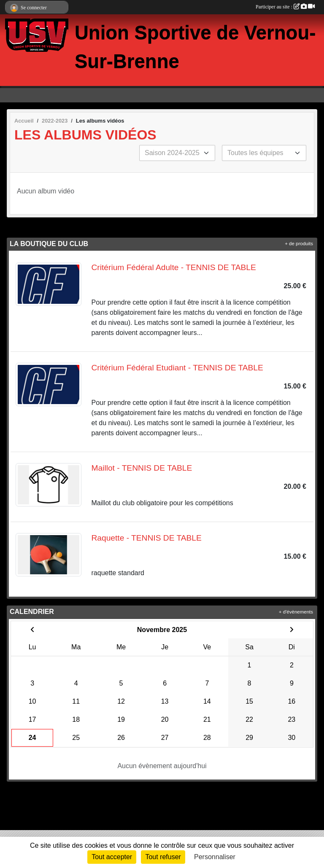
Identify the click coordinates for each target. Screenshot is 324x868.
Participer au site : (285, 7)
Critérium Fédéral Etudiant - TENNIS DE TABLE (177, 368)
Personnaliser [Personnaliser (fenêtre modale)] (215, 857)
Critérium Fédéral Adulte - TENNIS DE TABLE (174, 267)
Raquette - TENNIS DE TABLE (147, 538)
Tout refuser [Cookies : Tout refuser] (163, 857)
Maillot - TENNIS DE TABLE (142, 468)
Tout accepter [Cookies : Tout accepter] (112, 857)
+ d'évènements (296, 612)
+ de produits (299, 244)
